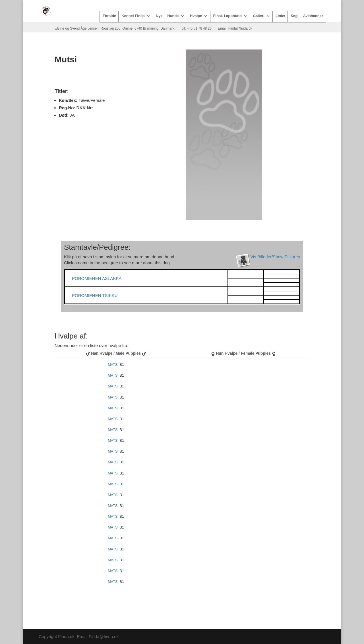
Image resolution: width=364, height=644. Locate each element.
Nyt (159, 16)
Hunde (173, 16)
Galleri (258, 16)
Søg (294, 16)
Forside (109, 16)
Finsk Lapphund (227, 16)
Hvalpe (196, 16)
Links (280, 16)
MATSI (113, 365)
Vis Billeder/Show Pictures (275, 257)
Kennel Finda (133, 16)
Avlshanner (313, 16)
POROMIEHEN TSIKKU (95, 295)
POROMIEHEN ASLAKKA (97, 278)
